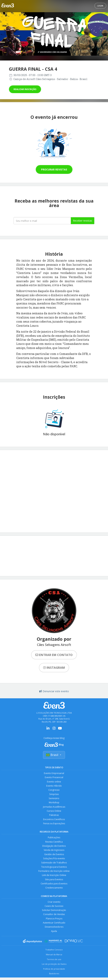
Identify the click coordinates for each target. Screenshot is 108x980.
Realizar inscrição (25, 89)
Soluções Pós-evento (54, 861)
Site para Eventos (54, 882)
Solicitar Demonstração (54, 914)
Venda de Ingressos (54, 852)
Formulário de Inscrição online (54, 874)
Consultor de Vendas (54, 918)
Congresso (54, 791)
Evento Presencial (54, 778)
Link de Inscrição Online (54, 878)
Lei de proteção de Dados (54, 968)
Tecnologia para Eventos (54, 869)
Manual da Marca (54, 959)
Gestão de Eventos (54, 856)
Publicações (54, 839)
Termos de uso (54, 963)
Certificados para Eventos (54, 887)
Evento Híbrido (54, 786)
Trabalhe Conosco (54, 954)
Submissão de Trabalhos (54, 865)
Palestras (54, 816)
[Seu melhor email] (42, 221)
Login (100, 6)
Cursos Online (54, 812)
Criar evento (54, 905)
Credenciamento (54, 891)
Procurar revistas (54, 169)
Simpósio (54, 795)
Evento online (54, 782)
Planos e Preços (54, 922)
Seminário (54, 799)
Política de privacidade (54, 973)
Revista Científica (54, 844)
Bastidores (54, 978)
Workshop (54, 804)
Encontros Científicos (54, 821)
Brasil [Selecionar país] (54, 755)
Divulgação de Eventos (54, 848)
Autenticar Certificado (54, 927)
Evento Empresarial (54, 773)
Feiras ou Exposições (54, 825)
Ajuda (54, 935)
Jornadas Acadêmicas (54, 808)
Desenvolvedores (54, 931)
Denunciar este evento (54, 691)
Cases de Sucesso (54, 909)
